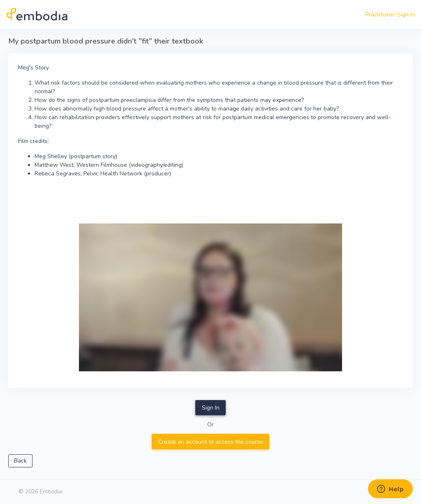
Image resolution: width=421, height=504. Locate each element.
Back (20, 461)
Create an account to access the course (211, 442)
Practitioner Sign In (390, 15)
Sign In (211, 408)
